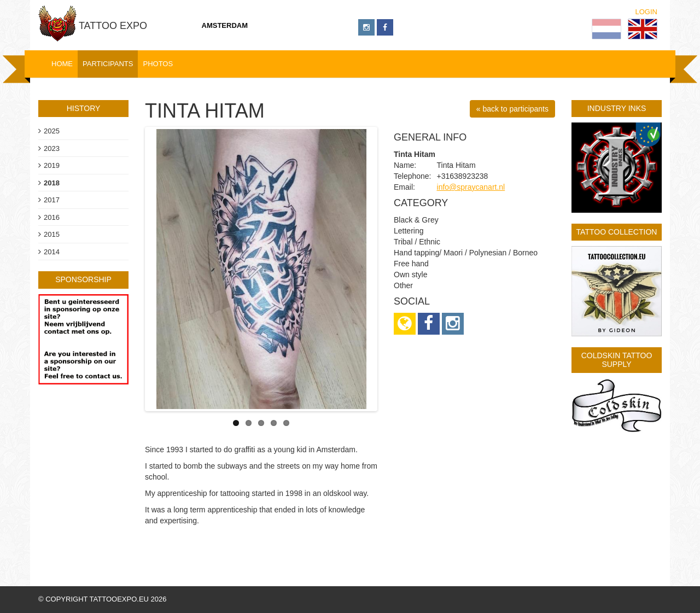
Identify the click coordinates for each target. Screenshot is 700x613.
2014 (52, 252)
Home (62, 64)
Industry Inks (617, 108)
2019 (52, 165)
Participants (108, 64)
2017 (52, 200)
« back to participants (512, 109)
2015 (52, 234)
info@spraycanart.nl (471, 187)
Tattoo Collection (617, 232)
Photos (158, 64)
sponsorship (83, 279)
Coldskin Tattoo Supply (617, 360)
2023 (52, 148)
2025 (52, 131)
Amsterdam (225, 25)
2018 (52, 183)
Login (646, 12)
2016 (52, 217)
